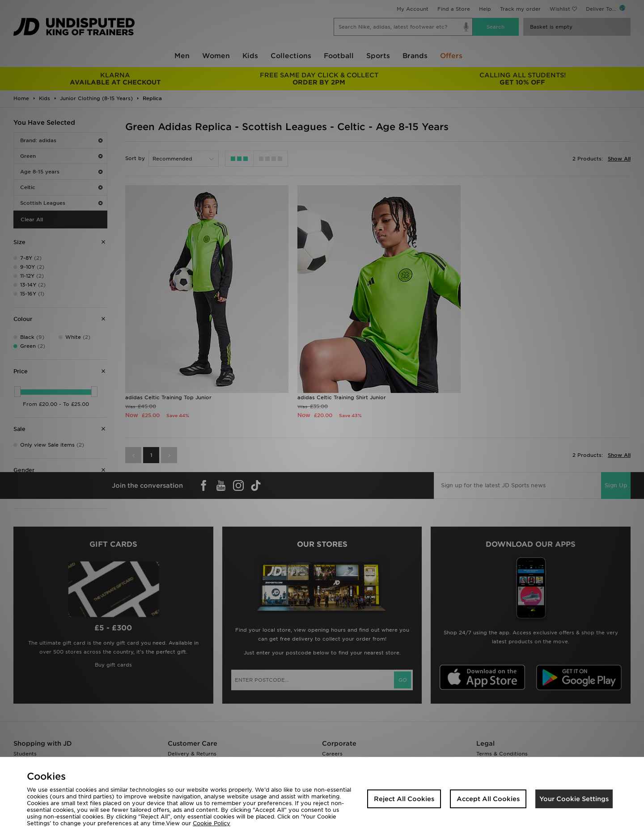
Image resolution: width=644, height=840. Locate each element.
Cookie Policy (212, 823)
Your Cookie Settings (574, 799)
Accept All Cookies (488, 799)
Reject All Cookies (404, 799)
